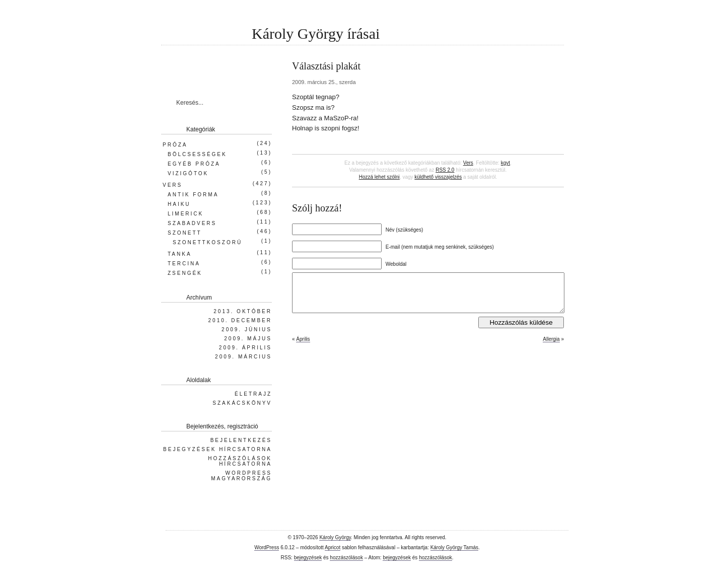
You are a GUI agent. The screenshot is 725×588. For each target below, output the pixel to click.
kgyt (505, 163)
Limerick (186, 214)
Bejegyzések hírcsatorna (217, 449)
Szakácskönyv (242, 403)
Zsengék (185, 273)
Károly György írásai (316, 33)
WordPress (267, 547)
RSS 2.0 (445, 170)
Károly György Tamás (454, 547)
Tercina (184, 264)
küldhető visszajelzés (438, 177)
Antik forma (193, 195)
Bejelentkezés (241, 440)
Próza (175, 145)
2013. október (243, 311)
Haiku (179, 204)
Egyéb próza (194, 164)
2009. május (248, 339)
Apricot (333, 547)
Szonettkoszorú (207, 242)
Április (303, 347)
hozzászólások (346, 558)
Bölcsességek (197, 154)
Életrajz (253, 394)
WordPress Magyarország (241, 476)
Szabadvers (192, 223)
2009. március (243, 357)
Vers (468, 163)
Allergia (551, 347)
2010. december (240, 320)
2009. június (247, 329)
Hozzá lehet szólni (379, 177)
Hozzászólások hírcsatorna (240, 461)
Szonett (185, 233)
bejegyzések (308, 558)
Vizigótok (188, 173)
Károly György (335, 537)
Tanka (180, 254)
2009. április (245, 348)
